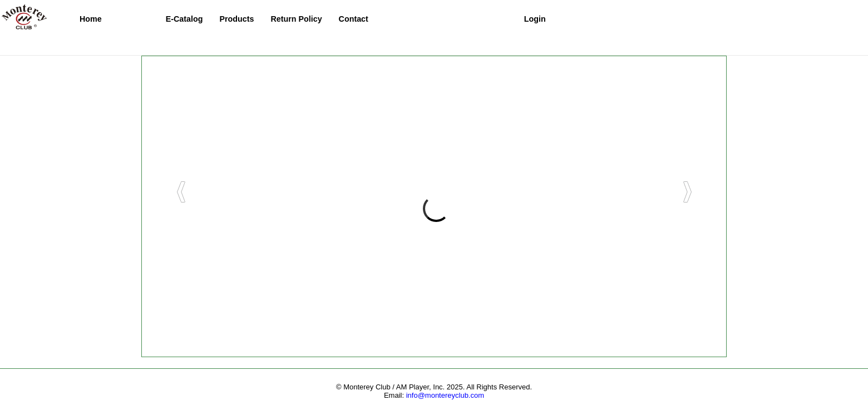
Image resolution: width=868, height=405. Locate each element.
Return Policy (296, 19)
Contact (354, 19)
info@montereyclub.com (445, 395)
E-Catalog (184, 19)
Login (535, 19)
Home (91, 19)
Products (236, 19)
